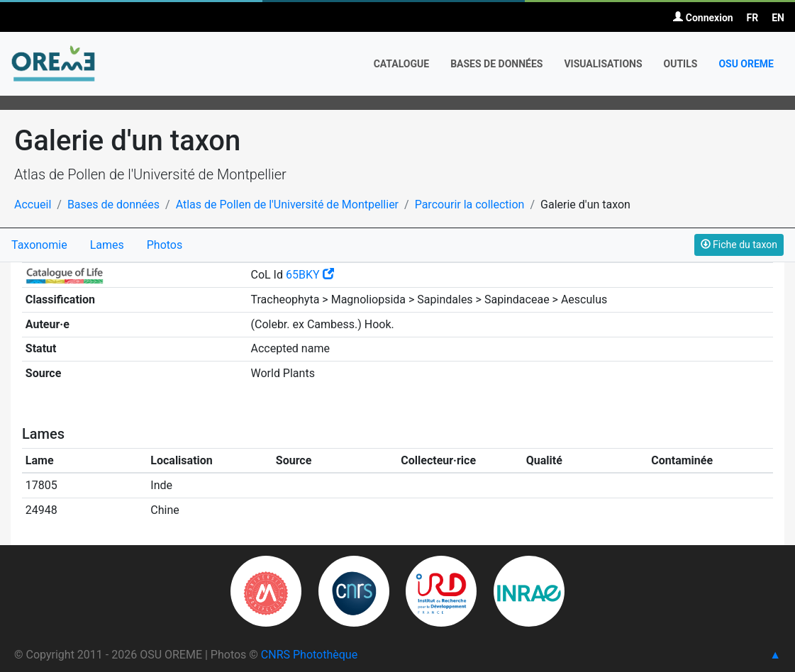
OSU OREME (746, 64)
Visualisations (603, 64)
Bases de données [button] (496, 64)
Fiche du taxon (739, 245)
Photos (165, 245)
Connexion (703, 18)
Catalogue (402, 64)
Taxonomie (39, 245)
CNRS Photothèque (309, 655)
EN (778, 18)
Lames (107, 245)
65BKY (310, 275)
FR (753, 18)
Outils (681, 64)
